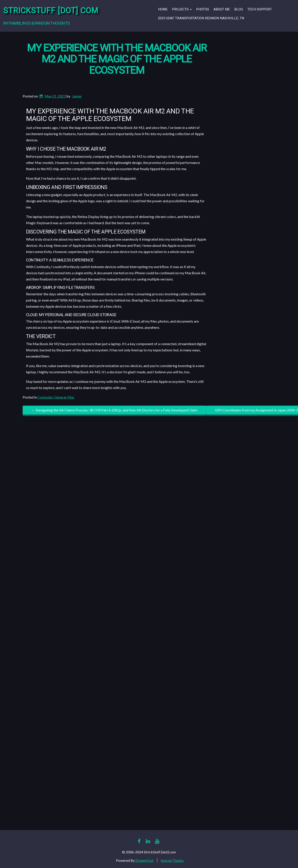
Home (163, 9)
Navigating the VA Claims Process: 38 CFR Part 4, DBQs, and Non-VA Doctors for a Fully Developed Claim (114, 410)
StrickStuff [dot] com (51, 11)
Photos (203, 9)
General (60, 397)
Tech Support (260, 9)
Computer (45, 397)
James (77, 96)
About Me (222, 9)
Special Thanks (172, 860)
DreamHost (144, 860)
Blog (239, 9)
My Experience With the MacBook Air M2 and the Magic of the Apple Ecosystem (117, 59)
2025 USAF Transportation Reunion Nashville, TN (201, 18)
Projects (182, 9)
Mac (71, 397)
